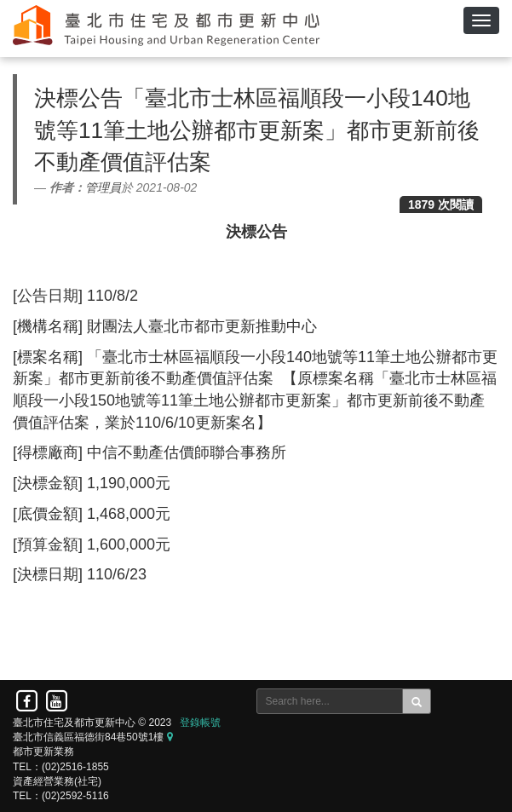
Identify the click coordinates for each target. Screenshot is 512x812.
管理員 (103, 187)
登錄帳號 (200, 723)
